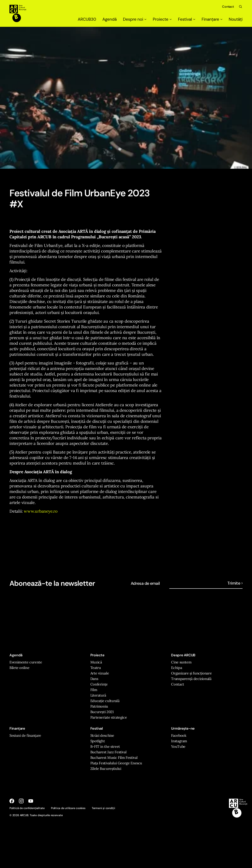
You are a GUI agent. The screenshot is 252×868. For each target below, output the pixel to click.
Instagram (179, 741)
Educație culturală (105, 701)
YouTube (178, 746)
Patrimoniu (99, 706)
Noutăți (236, 19)
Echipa (176, 668)
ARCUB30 (87, 19)
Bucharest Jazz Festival (108, 752)
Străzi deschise (102, 735)
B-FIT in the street (105, 746)
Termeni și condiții (103, 808)
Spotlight (98, 741)
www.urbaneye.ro (41, 511)
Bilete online (19, 668)
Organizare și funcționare (191, 673)
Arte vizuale (100, 673)
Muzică (96, 662)
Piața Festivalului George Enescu (116, 763)
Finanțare (212, 19)
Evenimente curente (26, 662)
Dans (94, 679)
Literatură (98, 695)
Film (94, 690)
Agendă (110, 19)
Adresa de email (145, 583)
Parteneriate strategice (109, 717)
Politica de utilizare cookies (68, 808)
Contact (228, 7)
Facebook (179, 735)
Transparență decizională (191, 679)
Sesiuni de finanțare (25, 735)
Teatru (96, 668)
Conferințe (99, 684)
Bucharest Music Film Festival (114, 758)
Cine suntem (181, 662)
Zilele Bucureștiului (106, 769)
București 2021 (102, 712)
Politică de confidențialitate (27, 808)
